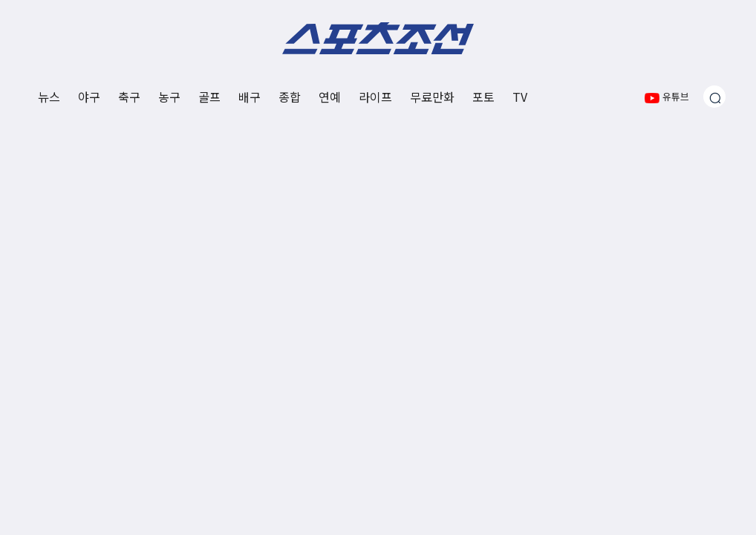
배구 (250, 97)
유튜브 (667, 96)
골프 (209, 97)
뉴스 (49, 97)
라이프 (375, 97)
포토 (483, 97)
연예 (330, 97)
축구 (129, 97)
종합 (290, 97)
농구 (169, 97)
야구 (89, 97)
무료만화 (432, 97)
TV (520, 97)
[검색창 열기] (714, 97)
